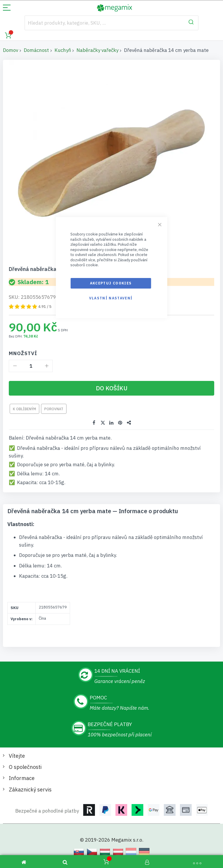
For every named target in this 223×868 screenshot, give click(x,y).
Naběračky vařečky (97, 50)
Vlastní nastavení (111, 298)
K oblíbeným (24, 409)
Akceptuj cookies (111, 283)
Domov (11, 50)
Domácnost (36, 50)
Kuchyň (63, 50)
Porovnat (54, 409)
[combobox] (111, 23)
